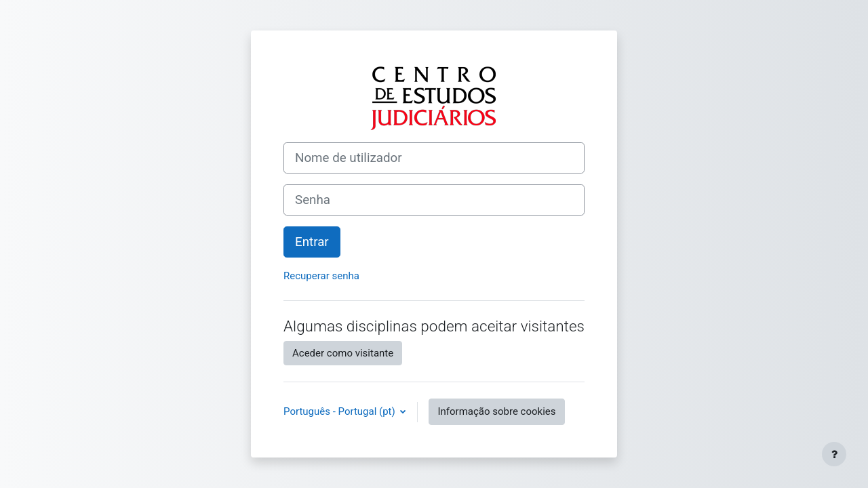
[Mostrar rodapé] (834, 454)
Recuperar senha (321, 276)
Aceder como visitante (343, 353)
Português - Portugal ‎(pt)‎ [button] (340, 411)
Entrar (312, 242)
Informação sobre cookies (496, 411)
